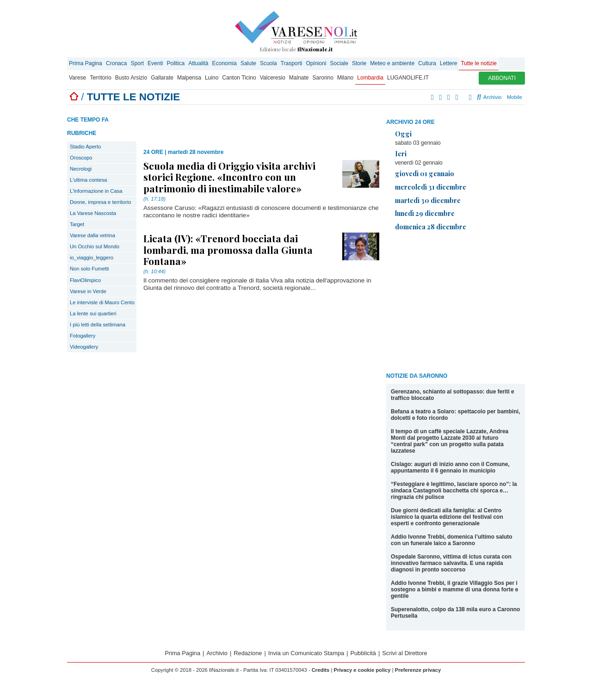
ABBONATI (502, 78)
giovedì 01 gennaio (425, 173)
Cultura (427, 63)
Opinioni (316, 63)
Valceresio (273, 78)
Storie (359, 63)
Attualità (198, 63)
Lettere (448, 63)
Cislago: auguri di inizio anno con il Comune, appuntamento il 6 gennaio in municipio (450, 467)
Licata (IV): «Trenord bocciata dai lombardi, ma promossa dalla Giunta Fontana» (228, 249)
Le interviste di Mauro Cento (102, 302)
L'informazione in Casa (96, 191)
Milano (345, 78)
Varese (77, 78)
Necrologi (81, 169)
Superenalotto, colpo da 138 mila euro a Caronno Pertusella (455, 613)
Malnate (299, 78)
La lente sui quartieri (93, 313)
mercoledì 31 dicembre (431, 187)
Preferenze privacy (418, 670)
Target (77, 224)
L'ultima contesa (89, 180)
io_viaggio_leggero (92, 258)
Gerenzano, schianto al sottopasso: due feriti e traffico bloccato (453, 395)
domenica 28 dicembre (431, 227)
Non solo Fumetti (89, 269)
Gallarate (162, 78)
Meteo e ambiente (392, 63)
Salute (248, 63)
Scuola (268, 63)
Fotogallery (83, 336)
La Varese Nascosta (93, 213)
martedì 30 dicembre (428, 200)
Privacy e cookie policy (362, 670)
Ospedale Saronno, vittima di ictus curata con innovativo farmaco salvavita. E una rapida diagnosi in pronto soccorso (451, 563)
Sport (137, 63)
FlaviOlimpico (85, 280)
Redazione (248, 653)
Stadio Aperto (85, 147)
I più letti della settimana (98, 325)
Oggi (403, 134)
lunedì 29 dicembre (425, 213)
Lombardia (370, 78)
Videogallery (84, 347)
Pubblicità (363, 653)
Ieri (401, 154)
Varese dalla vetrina (92, 235)
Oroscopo (81, 158)
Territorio (101, 78)
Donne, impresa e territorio (100, 202)
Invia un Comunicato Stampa (306, 653)
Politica (176, 63)
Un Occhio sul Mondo (95, 246)
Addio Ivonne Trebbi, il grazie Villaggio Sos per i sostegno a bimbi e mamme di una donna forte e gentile (454, 589)
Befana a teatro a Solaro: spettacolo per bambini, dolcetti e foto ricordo (455, 415)
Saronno (323, 78)
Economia (225, 63)
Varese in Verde (88, 291)
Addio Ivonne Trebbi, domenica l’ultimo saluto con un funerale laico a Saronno (452, 540)
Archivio (489, 97)
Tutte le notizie (479, 63)
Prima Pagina (86, 63)
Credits (321, 670)
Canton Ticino (239, 78)
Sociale (339, 63)
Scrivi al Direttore (404, 653)
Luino (212, 78)
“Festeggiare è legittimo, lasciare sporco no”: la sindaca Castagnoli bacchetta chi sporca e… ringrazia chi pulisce (454, 491)
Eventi (155, 63)
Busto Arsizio (131, 78)
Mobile (515, 97)
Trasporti (292, 63)
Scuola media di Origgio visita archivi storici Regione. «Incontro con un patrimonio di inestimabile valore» (229, 177)
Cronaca (116, 63)
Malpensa (189, 78)
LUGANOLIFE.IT (408, 78)
